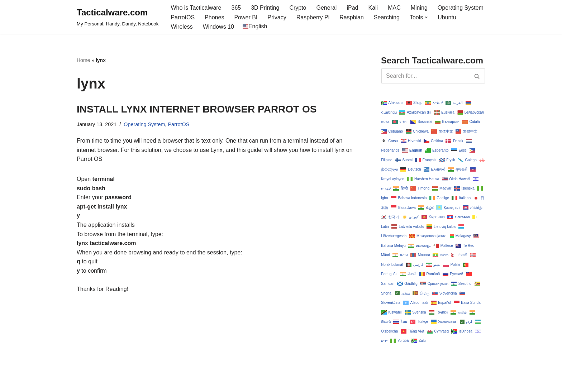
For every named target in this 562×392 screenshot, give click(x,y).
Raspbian (352, 17)
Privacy (277, 17)
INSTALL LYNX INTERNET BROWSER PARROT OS (197, 109)
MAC (394, 8)
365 (236, 8)
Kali (373, 8)
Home (83, 60)
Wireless (182, 27)
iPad (352, 8)
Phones (214, 17)
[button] (426, 17)
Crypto (298, 8)
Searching (387, 17)
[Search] (425, 76)
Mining (419, 8)
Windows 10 (218, 27)
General (327, 8)
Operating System (461, 8)
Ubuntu (447, 17)
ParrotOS (183, 17)
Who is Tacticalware (196, 8)
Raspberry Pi (313, 17)
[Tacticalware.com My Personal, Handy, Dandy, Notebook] (118, 17)
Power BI (246, 17)
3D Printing (265, 8)
